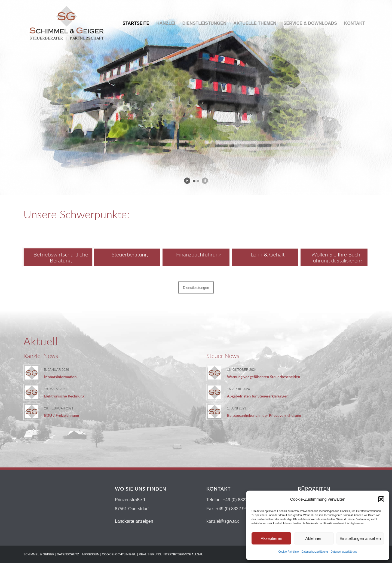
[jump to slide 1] (194, 181)
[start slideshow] (187, 181)
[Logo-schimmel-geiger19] (67, 23)
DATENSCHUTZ (68, 554)
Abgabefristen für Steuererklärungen (258, 396)
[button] (381, 499)
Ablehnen (314, 538)
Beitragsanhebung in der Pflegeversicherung (264, 415)
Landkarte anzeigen (134, 521)
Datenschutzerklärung (315, 552)
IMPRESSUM (91, 554)
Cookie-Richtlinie (288, 552)
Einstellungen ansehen (360, 538)
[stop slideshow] (205, 181)
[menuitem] (136, 23)
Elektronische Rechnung (64, 396)
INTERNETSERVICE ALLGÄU (183, 554)
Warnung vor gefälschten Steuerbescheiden (264, 377)
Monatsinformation (60, 377)
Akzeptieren (271, 538)
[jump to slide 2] (198, 181)
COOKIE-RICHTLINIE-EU (119, 554)
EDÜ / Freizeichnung (62, 415)
